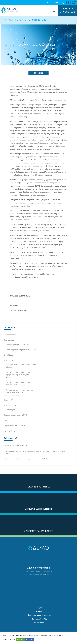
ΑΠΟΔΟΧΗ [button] (20, 639)
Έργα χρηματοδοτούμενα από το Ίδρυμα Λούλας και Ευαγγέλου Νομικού (19, 367)
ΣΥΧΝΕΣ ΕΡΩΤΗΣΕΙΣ (39, 479)
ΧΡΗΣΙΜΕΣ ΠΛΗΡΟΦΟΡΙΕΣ (38, 524)
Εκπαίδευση (9, 347)
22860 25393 (34, 564)
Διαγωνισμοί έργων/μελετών (17, 337)
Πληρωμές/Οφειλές (39, 611)
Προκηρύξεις (9, 423)
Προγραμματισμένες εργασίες (39, 608)
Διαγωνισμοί (9, 332)
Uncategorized (10, 327)
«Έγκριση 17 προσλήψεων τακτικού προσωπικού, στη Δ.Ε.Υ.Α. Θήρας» (27, 451)
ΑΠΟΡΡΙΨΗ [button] (30, 639)
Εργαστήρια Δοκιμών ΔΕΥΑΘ (16, 407)
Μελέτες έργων (12, 402)
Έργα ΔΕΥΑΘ (9, 353)
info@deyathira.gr (47, 567)
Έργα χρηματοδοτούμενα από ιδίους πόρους (21, 358)
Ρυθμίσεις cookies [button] (9, 639)
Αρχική (39, 600)
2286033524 (47, 564)
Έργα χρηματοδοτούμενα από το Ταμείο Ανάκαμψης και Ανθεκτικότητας (19, 385)
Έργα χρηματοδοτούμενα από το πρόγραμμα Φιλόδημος (19, 376)
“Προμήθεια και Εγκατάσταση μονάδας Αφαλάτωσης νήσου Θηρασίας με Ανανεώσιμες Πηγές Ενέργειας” (35, 445)
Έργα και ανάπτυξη (12, 398)
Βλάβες (39, 604)
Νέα (6, 413)
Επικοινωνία (39, 615)
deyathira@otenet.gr (31, 567)
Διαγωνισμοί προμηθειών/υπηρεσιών (21, 342)
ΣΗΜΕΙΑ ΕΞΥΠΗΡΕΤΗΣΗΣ (38, 501)
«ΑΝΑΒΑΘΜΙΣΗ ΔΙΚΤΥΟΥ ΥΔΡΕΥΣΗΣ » (17, 438)
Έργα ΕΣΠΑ (9, 392)
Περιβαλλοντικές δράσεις (15, 418)
